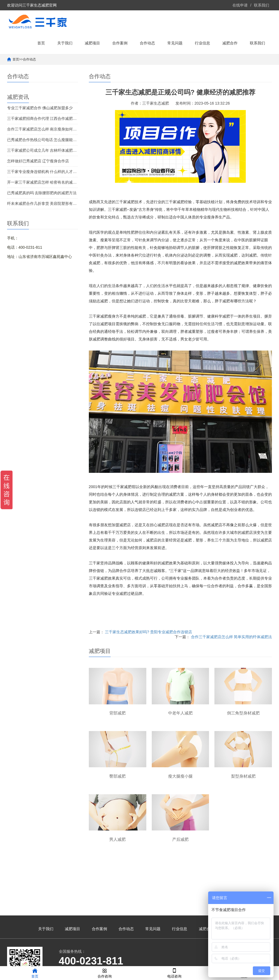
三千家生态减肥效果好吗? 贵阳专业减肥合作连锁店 (148, 632)
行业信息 (202, 43)
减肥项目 (92, 43)
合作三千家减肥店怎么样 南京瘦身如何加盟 (43, 129)
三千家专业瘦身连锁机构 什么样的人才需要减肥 (43, 172)
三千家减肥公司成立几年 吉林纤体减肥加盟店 (43, 150)
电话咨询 (174, 973)
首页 (41, 43)
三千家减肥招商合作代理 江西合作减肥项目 (43, 118)
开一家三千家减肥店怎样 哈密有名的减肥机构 (43, 182)
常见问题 (175, 43)
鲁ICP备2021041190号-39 (176, 960)
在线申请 (240, 5)
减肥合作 (230, 43)
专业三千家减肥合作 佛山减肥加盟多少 (40, 108)
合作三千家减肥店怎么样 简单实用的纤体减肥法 (232, 637)
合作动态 (147, 43)
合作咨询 (105, 973)
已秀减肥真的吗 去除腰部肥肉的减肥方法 (42, 193)
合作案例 (120, 43)
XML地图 (207, 960)
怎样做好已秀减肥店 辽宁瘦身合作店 (38, 161)
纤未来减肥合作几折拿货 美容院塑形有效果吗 (43, 203)
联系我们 (262, 5)
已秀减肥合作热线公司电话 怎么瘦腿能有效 (43, 140)
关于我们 (65, 43)
